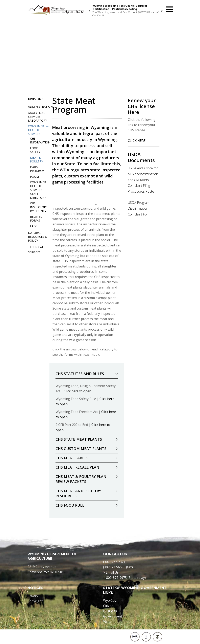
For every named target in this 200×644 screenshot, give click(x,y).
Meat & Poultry (37, 159)
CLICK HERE (137, 141)
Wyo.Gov (110, 601)
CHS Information (40, 140)
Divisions (36, 99)
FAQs (34, 226)
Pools (35, 177)
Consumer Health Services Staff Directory (38, 190)
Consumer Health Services (36, 130)
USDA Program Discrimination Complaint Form (139, 208)
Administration (40, 107)
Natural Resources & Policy (38, 237)
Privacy (33, 596)
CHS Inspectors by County (39, 207)
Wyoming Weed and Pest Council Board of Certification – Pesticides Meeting (120, 7)
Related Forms (36, 219)
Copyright (35, 601)
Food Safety (35, 150)
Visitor (108, 622)
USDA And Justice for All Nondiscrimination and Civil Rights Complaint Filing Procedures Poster (143, 180)
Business (110, 611)
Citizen (108, 606)
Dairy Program (37, 169)
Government (113, 616)
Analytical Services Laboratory (37, 117)
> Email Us (111, 572)
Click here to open (77, 391)
